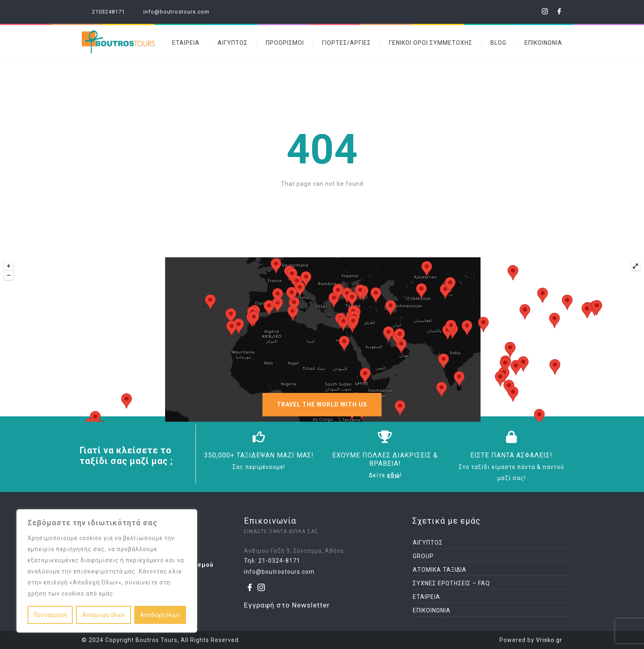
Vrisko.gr (549, 640)
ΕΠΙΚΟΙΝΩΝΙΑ (543, 43)
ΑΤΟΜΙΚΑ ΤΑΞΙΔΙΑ (440, 570)
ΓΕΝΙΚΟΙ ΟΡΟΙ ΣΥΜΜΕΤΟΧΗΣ (431, 43)
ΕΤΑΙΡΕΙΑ (186, 43)
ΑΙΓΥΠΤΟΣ (233, 43)
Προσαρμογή (50, 615)
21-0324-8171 (279, 561)
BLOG (498, 43)
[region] (107, 571)
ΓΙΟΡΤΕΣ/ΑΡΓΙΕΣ (346, 43)
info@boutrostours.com (176, 12)
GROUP (423, 556)
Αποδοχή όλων (160, 615)
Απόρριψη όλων (103, 615)
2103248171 (108, 12)
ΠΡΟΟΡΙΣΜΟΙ (285, 43)
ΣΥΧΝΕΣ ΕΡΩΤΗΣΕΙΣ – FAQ (451, 583)
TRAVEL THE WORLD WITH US (322, 404)
